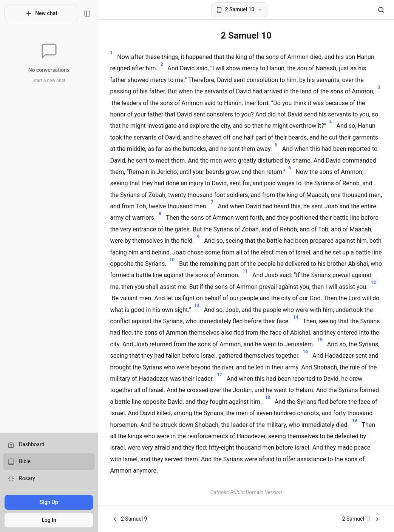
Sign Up (49, 502)
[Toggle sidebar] (87, 14)
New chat (41, 14)
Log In (49, 520)
